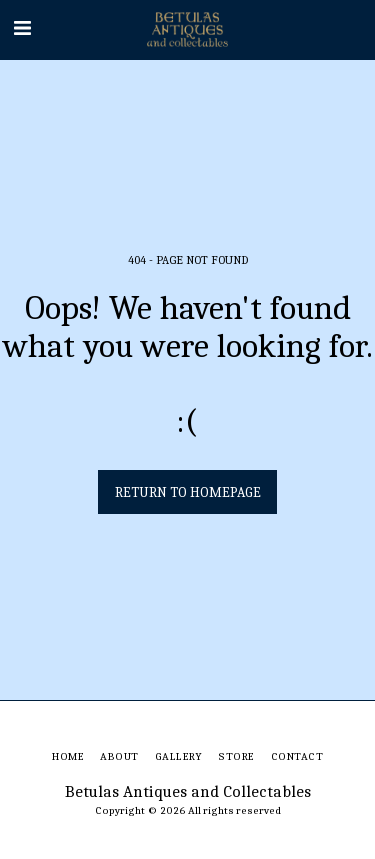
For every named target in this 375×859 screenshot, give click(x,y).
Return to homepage (188, 492)
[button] (22, 28)
